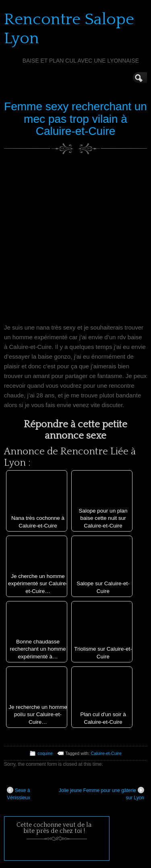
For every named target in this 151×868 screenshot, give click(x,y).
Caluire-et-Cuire (106, 753)
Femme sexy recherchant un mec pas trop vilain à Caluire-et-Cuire (75, 119)
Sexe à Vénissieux (19, 794)
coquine (45, 753)
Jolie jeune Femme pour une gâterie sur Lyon (101, 794)
